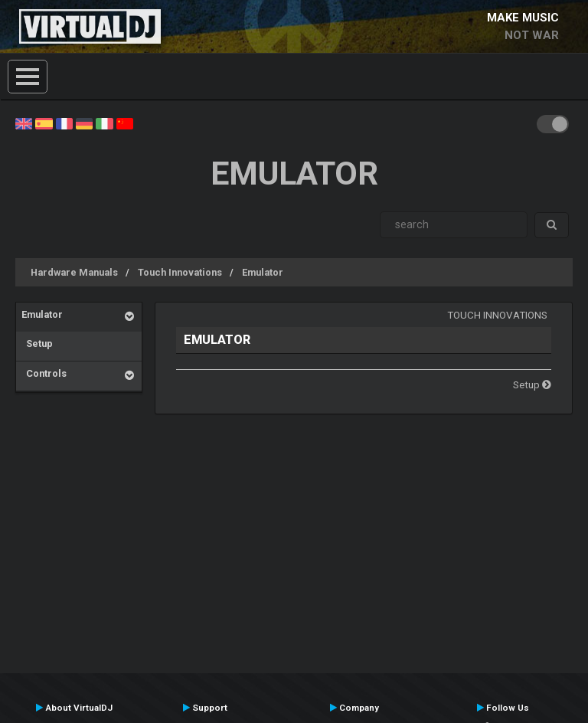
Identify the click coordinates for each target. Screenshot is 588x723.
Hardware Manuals (74, 272)
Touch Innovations (180, 272)
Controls (44, 373)
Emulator (263, 272)
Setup (37, 344)
